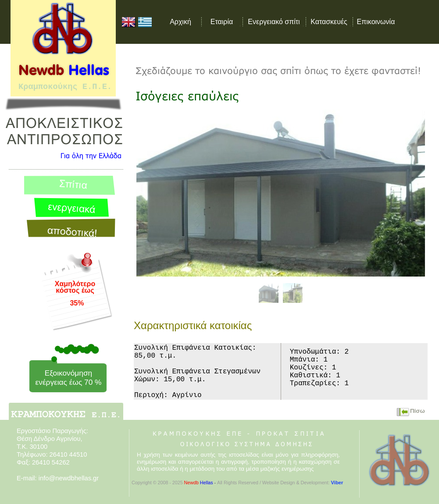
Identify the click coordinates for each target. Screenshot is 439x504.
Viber (337, 483)
